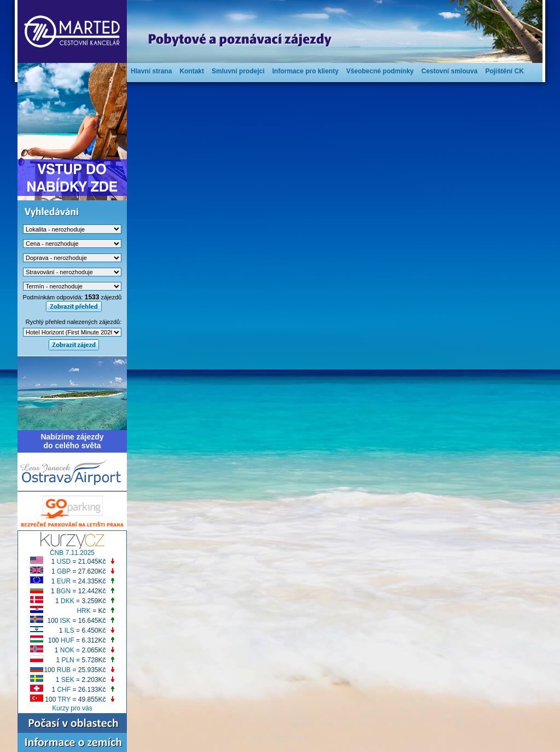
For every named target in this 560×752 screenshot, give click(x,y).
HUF (68, 640)
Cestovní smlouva (449, 71)
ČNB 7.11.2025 (72, 553)
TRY (65, 699)
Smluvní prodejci (238, 71)
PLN (68, 660)
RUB (64, 670)
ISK (65, 621)
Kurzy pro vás (72, 708)
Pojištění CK (504, 71)
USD (64, 562)
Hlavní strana (151, 71)
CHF (64, 690)
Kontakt (192, 71)
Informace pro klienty (305, 71)
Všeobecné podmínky (380, 71)
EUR (64, 581)
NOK (67, 650)
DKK (68, 601)
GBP (64, 571)
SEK (68, 680)
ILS (69, 630)
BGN (63, 591)
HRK (83, 611)
